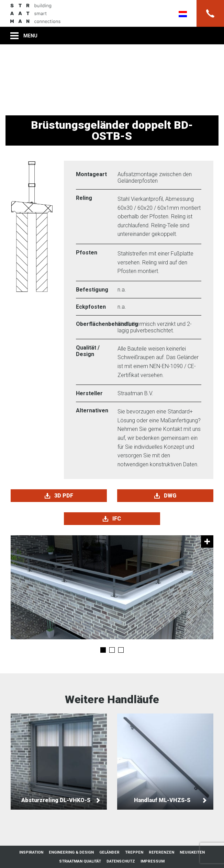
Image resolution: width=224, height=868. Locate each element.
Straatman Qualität (80, 861)
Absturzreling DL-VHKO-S (59, 762)
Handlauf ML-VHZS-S (165, 762)
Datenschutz (121, 861)
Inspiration (31, 852)
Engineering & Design (71, 852)
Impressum (153, 861)
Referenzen (161, 852)
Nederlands (183, 14)
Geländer (109, 852)
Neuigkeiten (192, 852)
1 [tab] (103, 650)
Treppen (134, 852)
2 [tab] (112, 650)
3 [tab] (121, 650)
